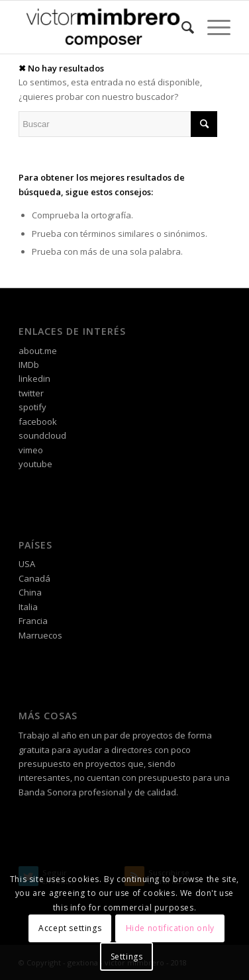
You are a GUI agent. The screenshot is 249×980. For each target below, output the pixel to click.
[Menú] (212, 27)
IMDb (29, 365)
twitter (31, 393)
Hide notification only (170, 928)
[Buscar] (181, 27)
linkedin (34, 379)
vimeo (31, 450)
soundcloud (42, 435)
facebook (38, 422)
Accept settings (70, 928)
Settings (127, 957)
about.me (38, 351)
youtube (35, 464)
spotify (32, 407)
